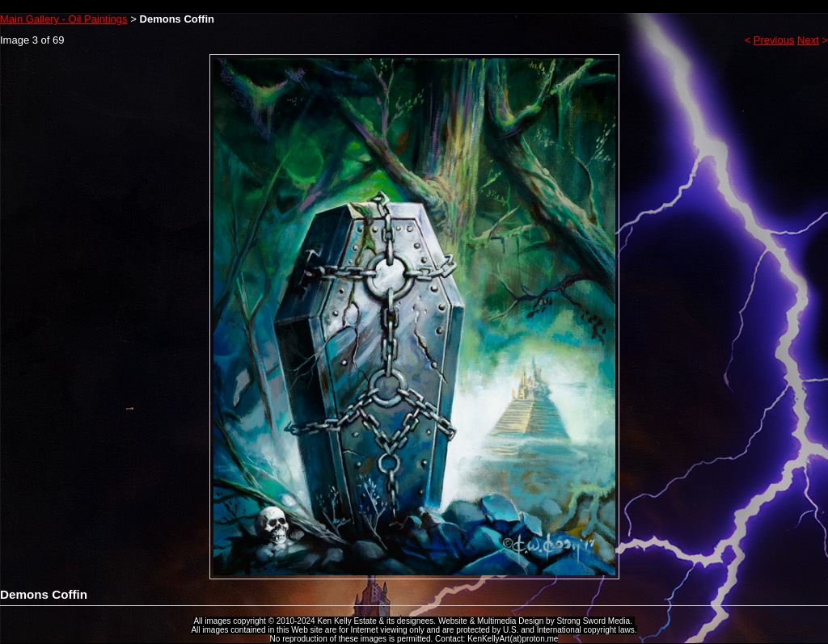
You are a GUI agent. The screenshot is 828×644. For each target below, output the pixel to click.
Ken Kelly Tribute (414, 6)
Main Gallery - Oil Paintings (64, 19)
